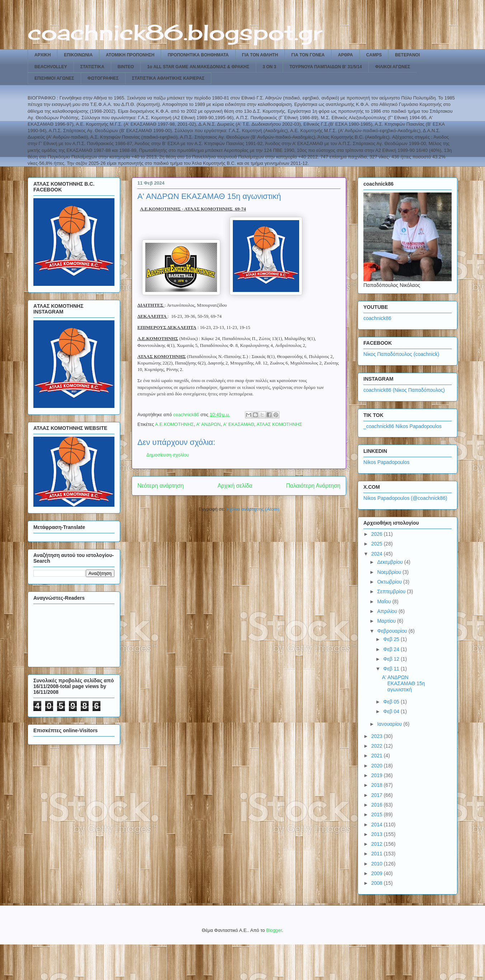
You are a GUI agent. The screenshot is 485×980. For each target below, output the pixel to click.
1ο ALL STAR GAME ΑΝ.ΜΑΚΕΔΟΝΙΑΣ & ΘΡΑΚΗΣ (198, 67)
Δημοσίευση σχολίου (168, 455)
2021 (378, 756)
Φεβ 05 (392, 702)
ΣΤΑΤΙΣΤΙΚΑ (92, 67)
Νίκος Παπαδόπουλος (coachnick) (401, 354)
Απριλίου (388, 611)
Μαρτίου (387, 621)
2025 (378, 544)
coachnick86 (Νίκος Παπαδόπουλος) (404, 390)
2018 (378, 785)
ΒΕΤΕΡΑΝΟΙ (407, 55)
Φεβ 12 (392, 659)
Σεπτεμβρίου (392, 591)
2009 (378, 873)
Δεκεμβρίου (390, 562)
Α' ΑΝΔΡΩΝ (209, 424)
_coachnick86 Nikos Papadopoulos (402, 426)
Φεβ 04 (392, 711)
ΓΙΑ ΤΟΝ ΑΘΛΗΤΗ (260, 55)
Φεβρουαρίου (393, 631)
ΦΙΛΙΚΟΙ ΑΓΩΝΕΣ (393, 67)
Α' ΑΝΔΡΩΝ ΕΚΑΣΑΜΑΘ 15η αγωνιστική (404, 683)
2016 (378, 805)
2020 (378, 766)
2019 (378, 775)
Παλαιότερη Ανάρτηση (313, 486)
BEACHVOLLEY (51, 67)
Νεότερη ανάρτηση (161, 486)
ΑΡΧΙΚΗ (43, 55)
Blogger (274, 930)
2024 (378, 554)
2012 (378, 844)
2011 (378, 854)
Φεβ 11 (392, 669)
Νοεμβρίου (390, 572)
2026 (378, 534)
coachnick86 (377, 318)
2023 (378, 736)
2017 (378, 795)
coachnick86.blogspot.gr (175, 32)
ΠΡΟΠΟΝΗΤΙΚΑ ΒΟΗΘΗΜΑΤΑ (198, 55)
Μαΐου (385, 602)
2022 (378, 746)
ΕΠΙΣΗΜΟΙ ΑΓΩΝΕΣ (54, 78)
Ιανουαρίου (390, 724)
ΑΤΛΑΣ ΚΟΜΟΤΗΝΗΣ (279, 424)
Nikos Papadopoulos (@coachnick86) (405, 498)
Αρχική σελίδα (235, 486)
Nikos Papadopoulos (386, 462)
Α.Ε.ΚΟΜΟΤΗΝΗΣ (174, 424)
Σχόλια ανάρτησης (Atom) (253, 509)
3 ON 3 (269, 67)
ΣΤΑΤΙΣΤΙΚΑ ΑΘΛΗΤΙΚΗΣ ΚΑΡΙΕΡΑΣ (168, 78)
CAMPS (374, 55)
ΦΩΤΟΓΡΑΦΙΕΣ (103, 78)
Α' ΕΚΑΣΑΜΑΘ (239, 424)
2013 (378, 834)
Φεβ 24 (392, 649)
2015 (378, 814)
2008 (378, 883)
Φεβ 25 (392, 639)
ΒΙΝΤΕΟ (126, 67)
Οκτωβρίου (390, 582)
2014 (378, 825)
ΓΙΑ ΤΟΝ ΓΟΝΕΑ (308, 55)
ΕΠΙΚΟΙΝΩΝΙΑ (78, 55)
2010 (378, 864)
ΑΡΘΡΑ (345, 55)
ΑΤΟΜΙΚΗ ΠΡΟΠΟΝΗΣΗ (130, 55)
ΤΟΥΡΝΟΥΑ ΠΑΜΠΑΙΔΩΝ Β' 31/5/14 (326, 67)
